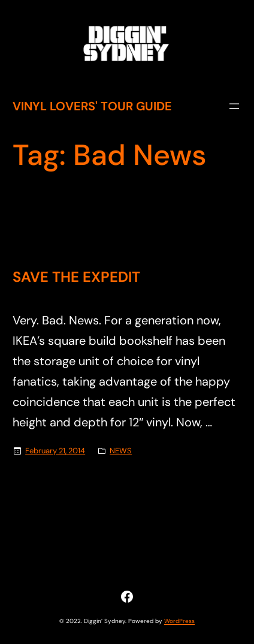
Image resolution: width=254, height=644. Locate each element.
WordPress (179, 621)
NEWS (121, 451)
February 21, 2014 (55, 451)
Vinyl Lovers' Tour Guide (92, 106)
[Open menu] (234, 106)
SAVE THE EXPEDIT (76, 277)
